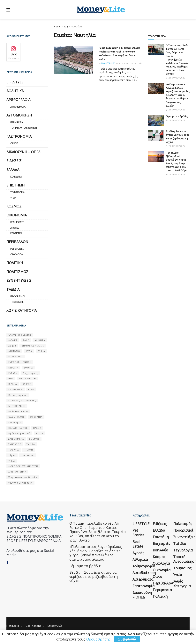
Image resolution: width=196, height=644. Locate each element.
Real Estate (17, 222)
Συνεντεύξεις (19, 280)
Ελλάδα (13, 170)
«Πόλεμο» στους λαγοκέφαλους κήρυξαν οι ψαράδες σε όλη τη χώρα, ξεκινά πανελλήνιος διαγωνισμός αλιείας (178, 95)
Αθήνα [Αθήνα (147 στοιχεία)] (12, 346)
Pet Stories (17, 249)
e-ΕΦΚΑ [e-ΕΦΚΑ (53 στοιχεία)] (13, 340)
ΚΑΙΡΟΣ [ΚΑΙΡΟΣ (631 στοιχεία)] (27, 384)
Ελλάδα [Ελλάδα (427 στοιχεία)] (13, 373)
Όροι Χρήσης (33, 626)
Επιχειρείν (16, 233)
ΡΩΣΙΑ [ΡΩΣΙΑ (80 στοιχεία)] (39, 433)
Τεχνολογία (17, 192)
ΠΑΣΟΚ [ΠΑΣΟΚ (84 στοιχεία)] (37, 428)
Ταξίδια (13, 289)
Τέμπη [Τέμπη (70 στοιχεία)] (12, 455)
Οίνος (14, 143)
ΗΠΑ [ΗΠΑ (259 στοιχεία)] (11, 378)
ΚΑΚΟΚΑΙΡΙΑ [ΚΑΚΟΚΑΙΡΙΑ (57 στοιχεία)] (16, 389)
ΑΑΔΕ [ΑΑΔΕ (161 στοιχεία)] (26, 340)
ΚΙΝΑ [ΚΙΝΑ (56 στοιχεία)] (31, 389)
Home (57, 27)
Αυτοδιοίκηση (19, 115)
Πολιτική (15, 263)
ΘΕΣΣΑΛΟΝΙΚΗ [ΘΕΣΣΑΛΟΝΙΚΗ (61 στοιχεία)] (27, 378)
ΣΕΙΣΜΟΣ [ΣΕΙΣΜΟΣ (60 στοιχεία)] (34, 439)
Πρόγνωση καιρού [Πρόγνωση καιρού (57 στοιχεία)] (19, 433)
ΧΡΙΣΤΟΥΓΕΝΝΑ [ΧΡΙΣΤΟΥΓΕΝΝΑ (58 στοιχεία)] (17, 472)
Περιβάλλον (17, 242)
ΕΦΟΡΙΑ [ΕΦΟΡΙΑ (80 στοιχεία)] (28, 368)
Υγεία (13, 198)
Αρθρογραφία (18, 100)
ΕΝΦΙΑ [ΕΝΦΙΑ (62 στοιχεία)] (41, 351)
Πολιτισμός (17, 272)
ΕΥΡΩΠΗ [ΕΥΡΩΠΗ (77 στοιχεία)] (13, 368)
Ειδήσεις (14, 161)
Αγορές (15, 228)
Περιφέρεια (17, 122)
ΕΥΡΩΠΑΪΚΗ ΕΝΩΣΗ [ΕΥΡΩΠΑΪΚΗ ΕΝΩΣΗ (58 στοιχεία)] (20, 362)
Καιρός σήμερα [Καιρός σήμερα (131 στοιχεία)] (18, 395)
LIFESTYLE (15, 82)
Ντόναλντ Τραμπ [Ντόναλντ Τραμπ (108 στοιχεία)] (18, 411)
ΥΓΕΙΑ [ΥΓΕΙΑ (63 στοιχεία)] (12, 461)
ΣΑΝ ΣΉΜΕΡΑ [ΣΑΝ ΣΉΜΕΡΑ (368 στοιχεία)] (16, 439)
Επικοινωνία (55, 626)
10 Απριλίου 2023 (126, 63)
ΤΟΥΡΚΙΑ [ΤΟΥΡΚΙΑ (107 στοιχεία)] (14, 450)
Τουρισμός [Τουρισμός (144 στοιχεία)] (28, 455)
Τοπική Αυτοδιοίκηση (24, 128)
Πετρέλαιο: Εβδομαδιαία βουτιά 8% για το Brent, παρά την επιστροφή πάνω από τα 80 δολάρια (177, 162)
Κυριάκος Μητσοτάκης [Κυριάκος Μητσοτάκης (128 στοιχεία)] (22, 400)
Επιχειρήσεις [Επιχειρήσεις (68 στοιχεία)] (30, 373)
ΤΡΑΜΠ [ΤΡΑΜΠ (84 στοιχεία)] (29, 450)
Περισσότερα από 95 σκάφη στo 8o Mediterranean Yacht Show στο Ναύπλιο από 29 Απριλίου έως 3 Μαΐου (119, 54)
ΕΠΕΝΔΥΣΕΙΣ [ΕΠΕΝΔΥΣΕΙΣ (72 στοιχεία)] (16, 357)
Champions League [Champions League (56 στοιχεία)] (20, 335)
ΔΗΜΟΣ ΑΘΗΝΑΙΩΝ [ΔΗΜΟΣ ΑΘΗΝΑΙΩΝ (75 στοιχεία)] (33, 346)
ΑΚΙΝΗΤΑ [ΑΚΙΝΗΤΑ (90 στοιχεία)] (40, 340)
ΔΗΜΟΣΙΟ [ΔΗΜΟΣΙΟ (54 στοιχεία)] (14, 351)
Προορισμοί (18, 296)
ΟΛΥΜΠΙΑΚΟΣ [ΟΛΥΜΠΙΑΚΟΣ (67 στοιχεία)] (16, 417)
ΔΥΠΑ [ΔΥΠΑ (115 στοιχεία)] (29, 351)
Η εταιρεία (13, 626)
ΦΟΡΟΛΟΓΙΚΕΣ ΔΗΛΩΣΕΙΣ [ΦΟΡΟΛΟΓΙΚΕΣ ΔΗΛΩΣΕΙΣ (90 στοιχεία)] (23, 466)
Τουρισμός (17, 302)
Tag (66, 27)
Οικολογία (17, 254)
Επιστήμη (15, 185)
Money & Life (108, 63)
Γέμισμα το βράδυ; (177, 116)
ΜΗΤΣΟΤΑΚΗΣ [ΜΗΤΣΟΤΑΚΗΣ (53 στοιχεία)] (17, 406)
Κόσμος (14, 206)
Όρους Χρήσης (98, 639)
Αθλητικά (15, 91)
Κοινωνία (16, 177)
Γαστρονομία (19, 136)
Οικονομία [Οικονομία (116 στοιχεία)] (15, 422)
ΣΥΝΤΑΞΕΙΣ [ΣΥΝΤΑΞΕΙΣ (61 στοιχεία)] (15, 444)
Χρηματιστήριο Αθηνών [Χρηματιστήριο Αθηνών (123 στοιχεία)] (23, 477)
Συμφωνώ (127, 639)
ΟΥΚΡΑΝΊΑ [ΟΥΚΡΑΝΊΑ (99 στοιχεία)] (36, 417)
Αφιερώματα (18, 107)
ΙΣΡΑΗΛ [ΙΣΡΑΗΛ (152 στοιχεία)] (13, 384)
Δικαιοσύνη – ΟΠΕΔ (23, 152)
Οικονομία (17, 215)
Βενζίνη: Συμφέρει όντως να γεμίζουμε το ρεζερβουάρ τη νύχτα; (178, 137)
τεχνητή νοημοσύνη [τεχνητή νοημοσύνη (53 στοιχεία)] (20, 483)
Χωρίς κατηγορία (22, 310)
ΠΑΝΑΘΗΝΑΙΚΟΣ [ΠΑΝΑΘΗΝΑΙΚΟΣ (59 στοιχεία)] (18, 428)
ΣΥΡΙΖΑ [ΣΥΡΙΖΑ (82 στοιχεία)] (31, 444)
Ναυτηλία (76, 27)
